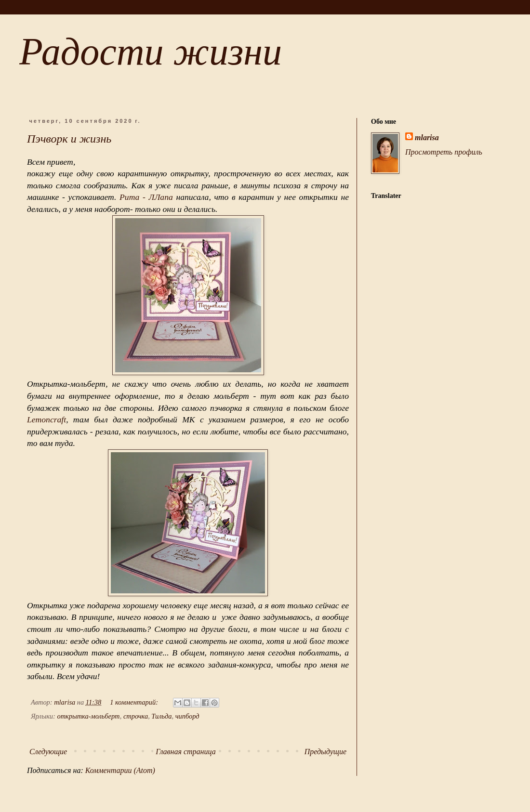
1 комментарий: (135, 702)
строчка (136, 716)
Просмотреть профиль (444, 152)
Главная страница (186, 752)
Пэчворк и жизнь (69, 139)
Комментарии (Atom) (120, 770)
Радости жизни (151, 52)
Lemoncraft (46, 419)
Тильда (161, 716)
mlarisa (427, 138)
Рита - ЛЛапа (146, 197)
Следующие (48, 752)
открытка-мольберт (88, 716)
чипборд (187, 716)
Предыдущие (325, 752)
